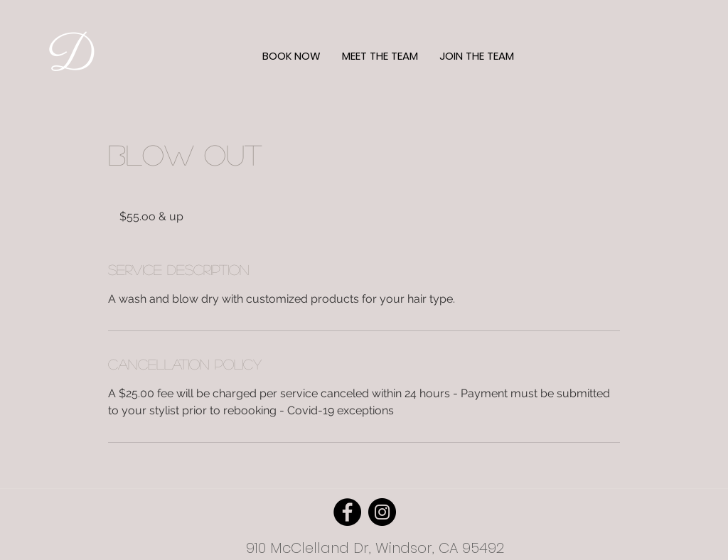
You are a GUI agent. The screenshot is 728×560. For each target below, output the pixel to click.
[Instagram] (382, 512)
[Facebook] (347, 512)
